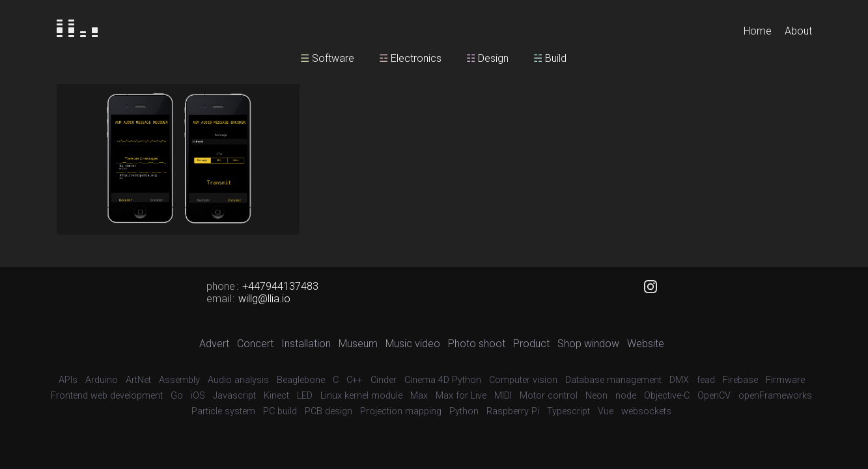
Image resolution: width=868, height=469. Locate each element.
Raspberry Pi (513, 411)
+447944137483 (280, 286)
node (626, 396)
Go (177, 396)
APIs (68, 380)
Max (419, 396)
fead (706, 380)
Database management (613, 380)
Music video (413, 344)
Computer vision (523, 380)
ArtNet (138, 380)
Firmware (785, 380)
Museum (358, 344)
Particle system (223, 411)
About (798, 31)
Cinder (384, 380)
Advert (214, 344)
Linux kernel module (361, 396)
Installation (306, 344)
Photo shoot (477, 344)
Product (531, 344)
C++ (355, 380)
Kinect (276, 396)
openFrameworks (775, 396)
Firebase (740, 380)
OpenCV (714, 396)
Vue (606, 411)
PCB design (329, 411)
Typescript (568, 411)
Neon (596, 396)
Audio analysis (238, 380)
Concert (255, 344)
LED (305, 396)
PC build (280, 411)
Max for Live (461, 396)
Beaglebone (301, 380)
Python (464, 411)
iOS (198, 396)
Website (646, 344)
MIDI (503, 396)
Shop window (588, 344)
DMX (679, 380)
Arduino (102, 380)
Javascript (234, 396)
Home (758, 31)
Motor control (549, 396)
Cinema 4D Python (443, 380)
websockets (646, 411)
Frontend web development (107, 396)
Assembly (179, 380)
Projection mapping (401, 411)
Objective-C (667, 396)
